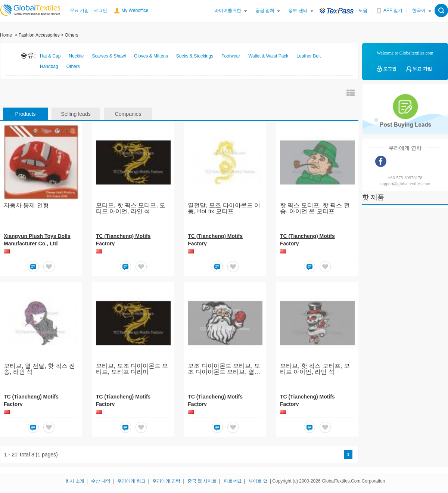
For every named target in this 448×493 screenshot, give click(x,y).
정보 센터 (298, 10)
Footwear (231, 56)
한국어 (419, 10)
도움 (363, 10)
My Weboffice (135, 10)
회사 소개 (75, 481)
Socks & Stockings (195, 56)
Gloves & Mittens (151, 56)
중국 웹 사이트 (202, 481)
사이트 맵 (258, 481)
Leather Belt (309, 56)
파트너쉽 (233, 481)
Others (73, 66)
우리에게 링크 (131, 481)
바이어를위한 (228, 10)
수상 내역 (101, 481)
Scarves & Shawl (109, 56)
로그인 (100, 10)
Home (6, 35)
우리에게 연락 (166, 481)
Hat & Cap (50, 56)
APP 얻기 (393, 10)
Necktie (76, 56)
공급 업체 (265, 10)
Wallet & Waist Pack (268, 56)
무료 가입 (79, 10)
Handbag (49, 66)
